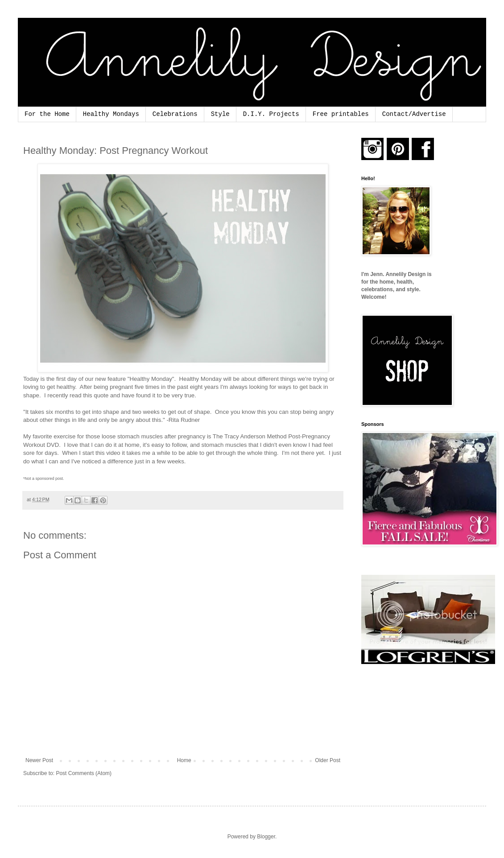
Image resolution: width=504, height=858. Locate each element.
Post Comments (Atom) (84, 773)
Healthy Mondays (111, 114)
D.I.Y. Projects (271, 114)
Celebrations (175, 114)
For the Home (47, 114)
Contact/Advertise (414, 114)
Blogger (266, 837)
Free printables (341, 114)
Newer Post (39, 760)
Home (184, 760)
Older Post (328, 760)
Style (220, 114)
